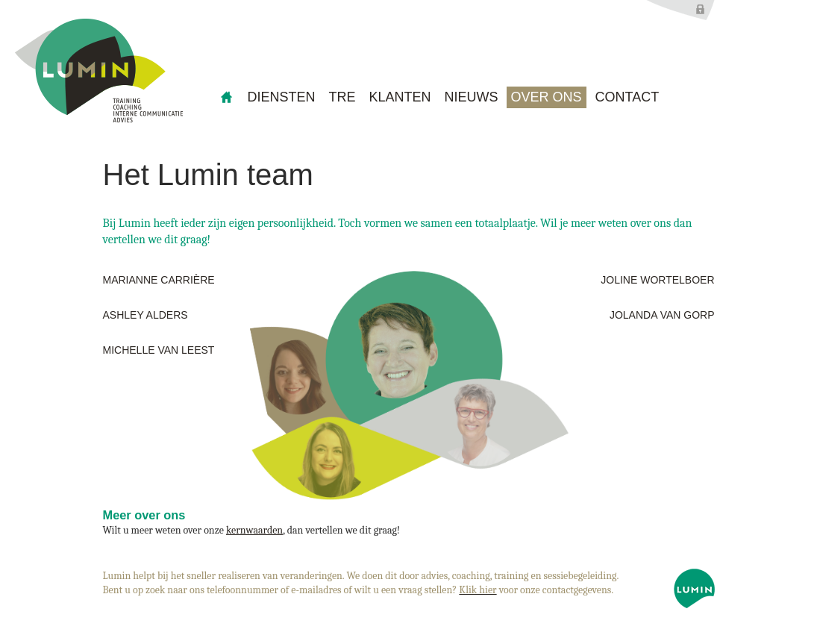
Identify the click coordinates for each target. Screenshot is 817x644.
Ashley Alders (145, 315)
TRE (342, 97)
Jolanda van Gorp (662, 315)
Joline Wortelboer (657, 280)
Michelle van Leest (159, 350)
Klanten (400, 97)
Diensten (282, 97)
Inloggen (680, 10)
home (227, 97)
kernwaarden (254, 530)
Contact (627, 97)
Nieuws (472, 97)
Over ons (547, 97)
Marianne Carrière (159, 280)
